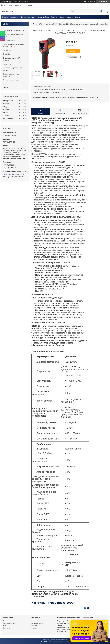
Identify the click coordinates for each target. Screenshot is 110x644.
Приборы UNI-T (9, 40)
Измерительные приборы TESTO (13, 35)
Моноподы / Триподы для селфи (13, 69)
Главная (5, 17)
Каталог (13, 17)
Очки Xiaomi (8, 54)
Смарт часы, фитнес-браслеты (11, 75)
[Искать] (101, 11)
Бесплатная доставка (43, 87)
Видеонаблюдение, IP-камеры (12, 59)
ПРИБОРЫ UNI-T (63, 627)
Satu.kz (65, 640)
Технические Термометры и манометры (14, 45)
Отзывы (6, 88)
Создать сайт (17, 2)
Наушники (7, 64)
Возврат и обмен (43, 17)
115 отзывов (91, 2)
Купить (73, 51)
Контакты (69, 17)
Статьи (78, 17)
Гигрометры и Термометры (13, 30)
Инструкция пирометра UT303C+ (53, 603)
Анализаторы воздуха (11, 80)
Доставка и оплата (27, 17)
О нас (62, 17)
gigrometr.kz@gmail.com (16, 174)
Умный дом (7, 50)
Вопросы (54, 17)
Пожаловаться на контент (61, 642)
